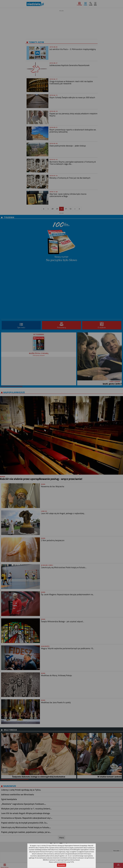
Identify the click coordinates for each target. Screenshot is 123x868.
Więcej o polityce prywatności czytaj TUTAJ (61, 862)
